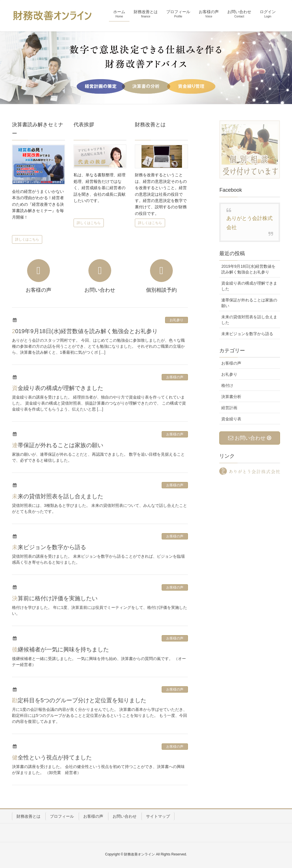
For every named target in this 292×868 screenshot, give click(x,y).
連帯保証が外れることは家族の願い (58, 445)
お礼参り (177, 320)
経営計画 (229, 408)
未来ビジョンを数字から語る (49, 547)
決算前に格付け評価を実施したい (55, 598)
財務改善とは (29, 816)
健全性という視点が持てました (52, 757)
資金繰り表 (231, 419)
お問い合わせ (125, 816)
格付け (227, 385)
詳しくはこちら (27, 239)
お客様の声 (175, 377)
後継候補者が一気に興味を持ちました (60, 649)
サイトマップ (158, 816)
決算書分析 (231, 397)
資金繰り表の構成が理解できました (58, 388)
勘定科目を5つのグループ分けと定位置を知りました (79, 700)
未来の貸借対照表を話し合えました (58, 496)
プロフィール (62, 816)
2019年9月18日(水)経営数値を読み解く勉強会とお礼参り (85, 331)
